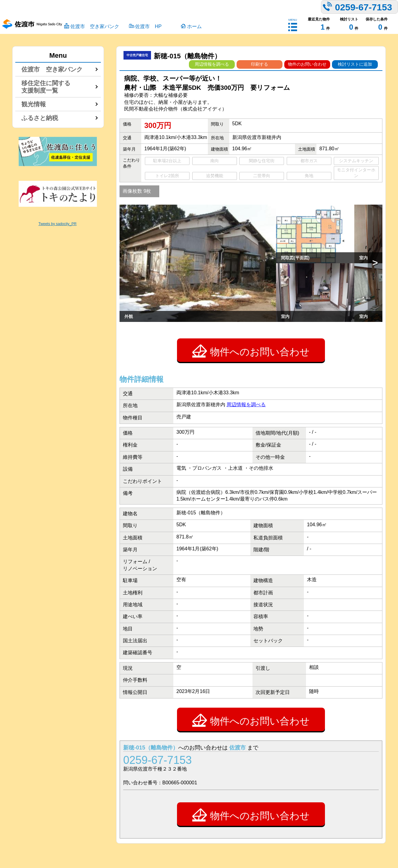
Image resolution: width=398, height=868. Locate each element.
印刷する (260, 64)
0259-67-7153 (157, 760)
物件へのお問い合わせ (251, 351)
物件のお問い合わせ (307, 64)
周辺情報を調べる (212, 64)
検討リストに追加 (355, 64)
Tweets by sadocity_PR (58, 224)
